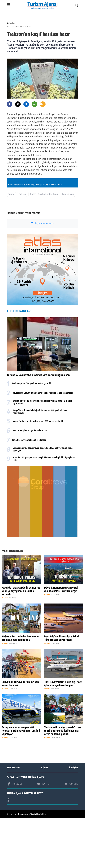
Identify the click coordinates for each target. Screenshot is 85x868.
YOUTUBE (71, 833)
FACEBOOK (15, 833)
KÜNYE (45, 817)
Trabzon (22, 244)
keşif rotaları (68, 244)
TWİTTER (44, 833)
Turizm (11, 244)
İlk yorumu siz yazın (43, 273)
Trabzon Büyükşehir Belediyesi (44, 244)
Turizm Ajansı (24, 864)
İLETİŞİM (73, 817)
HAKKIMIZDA (14, 817)
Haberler (11, 23)
